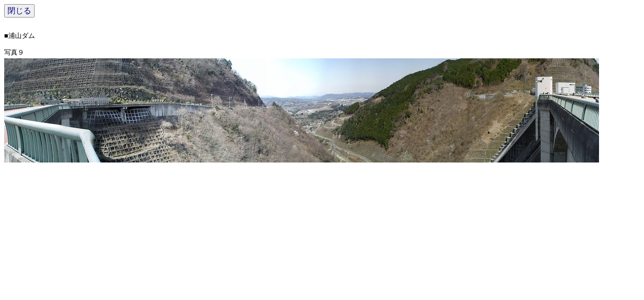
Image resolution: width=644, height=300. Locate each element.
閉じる (19, 11)
